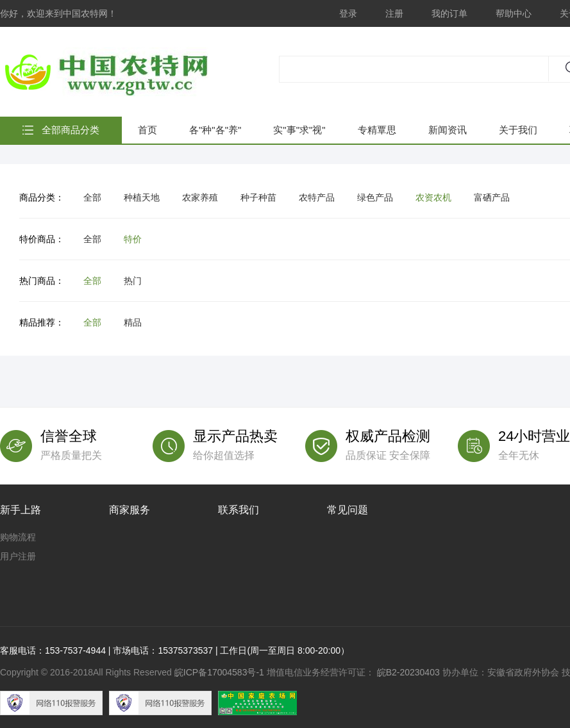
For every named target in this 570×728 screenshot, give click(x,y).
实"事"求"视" (299, 130)
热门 (133, 281)
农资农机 (433, 197)
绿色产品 (375, 197)
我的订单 (449, 13)
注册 (394, 13)
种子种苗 (258, 197)
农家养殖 (200, 197)
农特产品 (317, 197)
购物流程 (18, 537)
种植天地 (142, 197)
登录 (348, 13)
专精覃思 (377, 130)
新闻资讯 (448, 130)
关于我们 (518, 130)
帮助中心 (514, 13)
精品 (133, 322)
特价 (133, 239)
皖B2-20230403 (408, 672)
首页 (147, 130)
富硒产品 (492, 197)
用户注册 (18, 556)
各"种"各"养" (215, 130)
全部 (92, 197)
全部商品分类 (71, 130)
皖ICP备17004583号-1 (219, 672)
